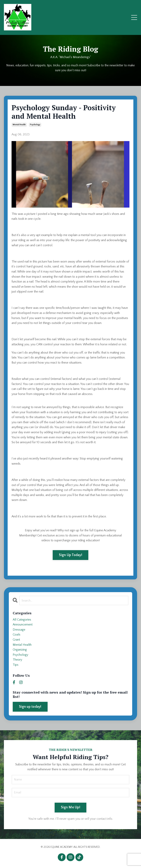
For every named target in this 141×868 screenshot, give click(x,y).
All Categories (22, 620)
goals (17, 635)
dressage (19, 630)
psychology (35, 125)
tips (16, 665)
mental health (19, 125)
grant (16, 640)
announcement (23, 625)
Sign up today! (30, 707)
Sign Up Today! (70, 555)
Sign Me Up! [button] (70, 807)
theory (17, 660)
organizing (20, 650)
